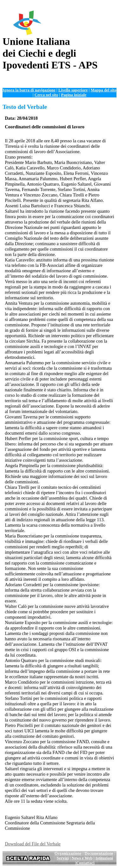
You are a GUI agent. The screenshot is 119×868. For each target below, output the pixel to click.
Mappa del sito (104, 90)
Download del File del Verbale (33, 844)
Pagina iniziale (74, 95)
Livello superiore (73, 90)
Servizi (63, 858)
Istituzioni (104, 858)
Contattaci (85, 863)
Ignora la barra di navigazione (29, 90)
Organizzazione (68, 853)
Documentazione (99, 853)
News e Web (82, 858)
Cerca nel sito (46, 95)
